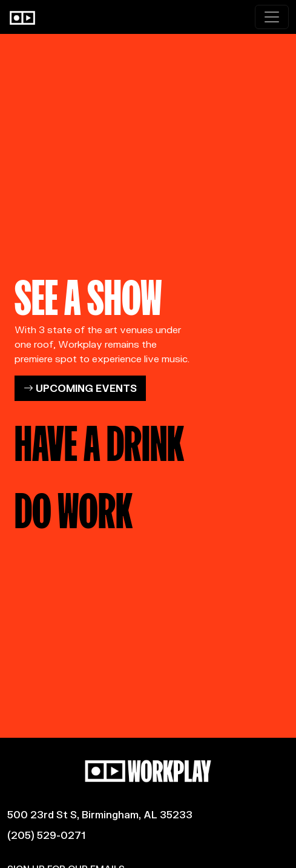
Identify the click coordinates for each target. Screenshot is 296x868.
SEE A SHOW (88, 293)
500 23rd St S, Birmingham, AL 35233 (100, 814)
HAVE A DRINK (99, 439)
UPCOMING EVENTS (80, 388)
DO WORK (74, 506)
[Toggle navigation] (272, 17)
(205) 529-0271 (46, 835)
